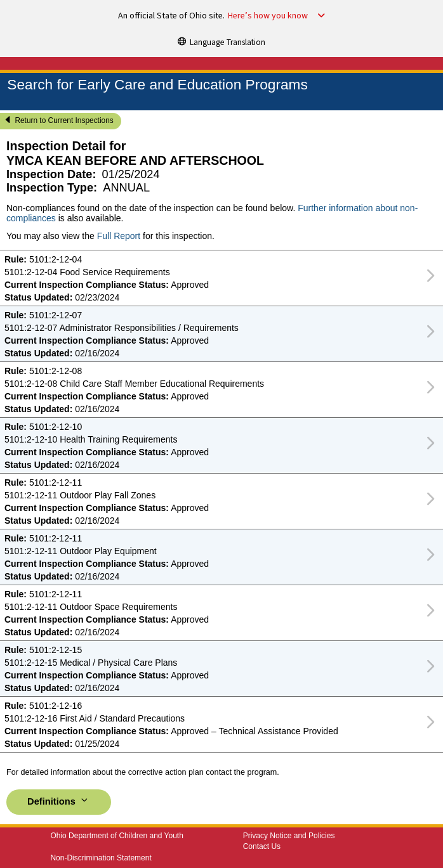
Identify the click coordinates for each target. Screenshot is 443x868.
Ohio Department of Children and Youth (116, 836)
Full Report (119, 236)
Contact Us (262, 846)
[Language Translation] (221, 41)
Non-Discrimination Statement (101, 858)
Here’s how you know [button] (268, 16)
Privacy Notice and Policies (289, 836)
